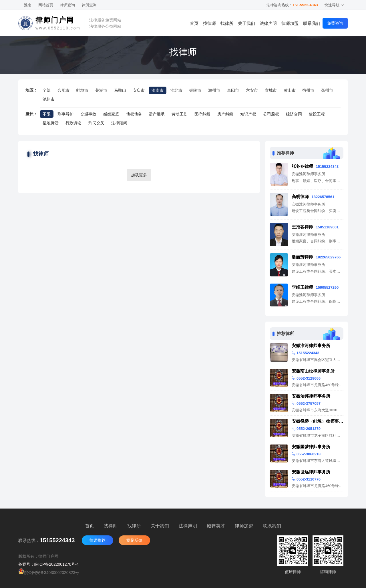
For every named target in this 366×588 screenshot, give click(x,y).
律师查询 (67, 5)
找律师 (209, 23)
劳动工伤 (180, 114)
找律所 (227, 23)
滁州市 (214, 90)
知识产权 (248, 114)
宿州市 (308, 90)
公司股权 (271, 114)
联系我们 (312, 23)
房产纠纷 (225, 114)
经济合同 (294, 114)
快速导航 (334, 5)
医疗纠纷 (202, 114)
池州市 (49, 99)
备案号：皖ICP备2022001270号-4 (49, 564)
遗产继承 (157, 114)
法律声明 (268, 23)
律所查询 (89, 5)
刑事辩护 (65, 114)
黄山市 (290, 90)
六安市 (252, 90)
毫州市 (327, 90)
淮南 (28, 5)
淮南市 (158, 90)
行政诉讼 (73, 123)
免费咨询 (335, 23)
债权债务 (134, 114)
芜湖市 (101, 90)
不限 (47, 114)
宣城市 (271, 90)
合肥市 (63, 90)
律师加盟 (290, 23)
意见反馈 (134, 540)
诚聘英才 (216, 526)
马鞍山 (120, 90)
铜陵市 (195, 90)
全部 (47, 90)
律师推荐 (98, 540)
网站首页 (46, 5)
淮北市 (176, 90)
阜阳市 (233, 90)
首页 (194, 23)
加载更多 (139, 175)
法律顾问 (119, 123)
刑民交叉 (96, 123)
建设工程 (317, 114)
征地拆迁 (51, 123)
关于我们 (246, 23)
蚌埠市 (82, 90)
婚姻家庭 (111, 114)
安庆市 (139, 90)
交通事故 (88, 114)
